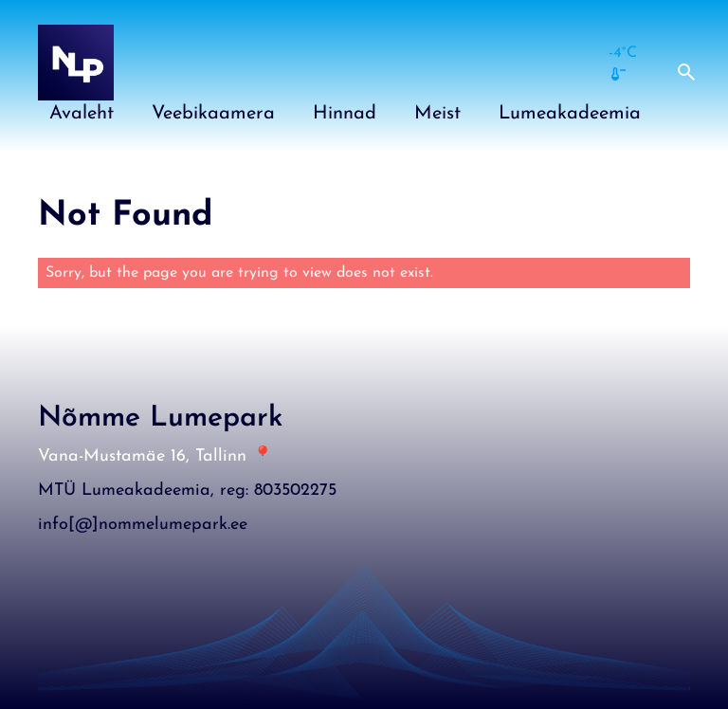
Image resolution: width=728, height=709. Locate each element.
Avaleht (82, 114)
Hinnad (345, 114)
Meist (437, 114)
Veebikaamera (213, 114)
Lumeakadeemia (570, 114)
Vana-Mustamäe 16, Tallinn (142, 456)
